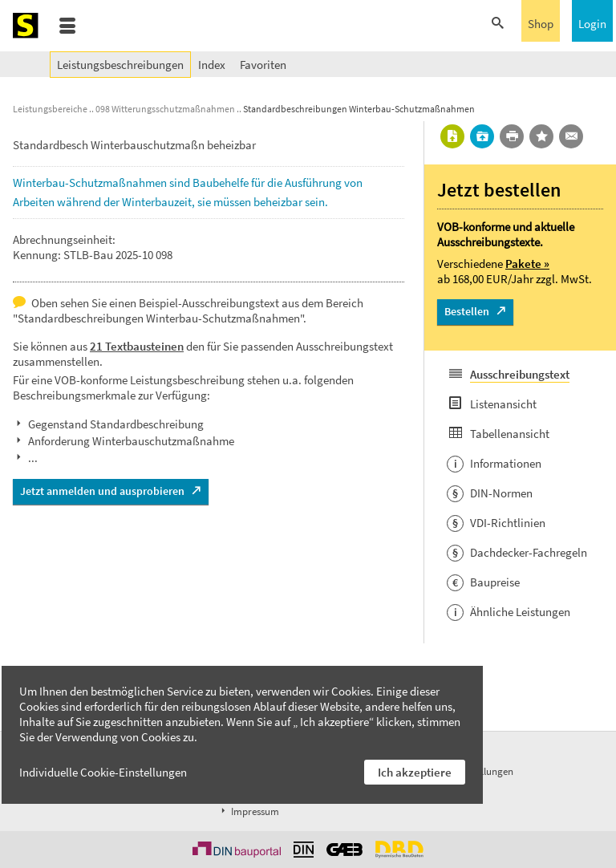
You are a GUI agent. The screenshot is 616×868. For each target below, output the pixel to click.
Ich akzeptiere (415, 772)
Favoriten (263, 65)
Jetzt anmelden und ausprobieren (102, 491)
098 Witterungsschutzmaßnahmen (165, 109)
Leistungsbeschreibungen (120, 65)
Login (592, 24)
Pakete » (527, 264)
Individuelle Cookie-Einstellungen (103, 772)
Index (212, 65)
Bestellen (467, 311)
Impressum (249, 811)
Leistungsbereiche (50, 109)
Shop (541, 24)
